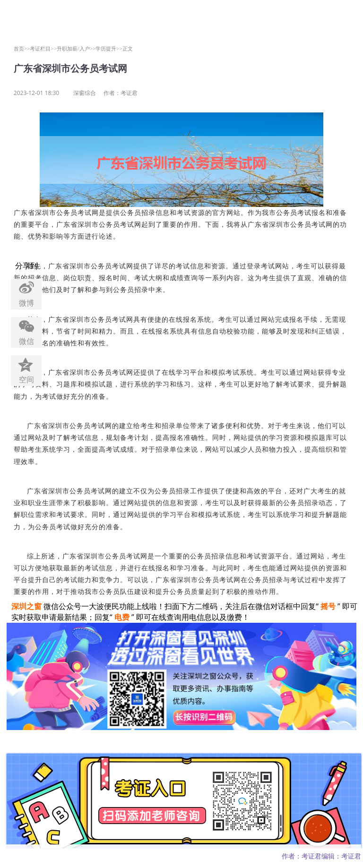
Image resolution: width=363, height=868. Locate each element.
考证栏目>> (43, 48)
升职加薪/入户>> (76, 48)
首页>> (22, 48)
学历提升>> (109, 48)
